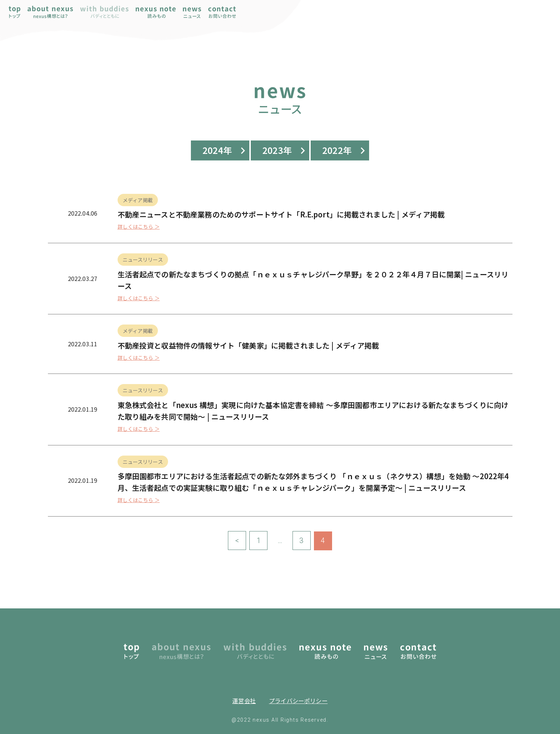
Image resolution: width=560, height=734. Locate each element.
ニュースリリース (143, 260)
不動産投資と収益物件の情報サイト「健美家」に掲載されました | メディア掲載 (248, 345)
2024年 (217, 150)
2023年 (277, 150)
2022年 (337, 150)
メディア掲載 (138, 200)
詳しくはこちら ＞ (139, 227)
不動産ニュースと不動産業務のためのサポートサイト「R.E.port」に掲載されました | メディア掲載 (281, 214)
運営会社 (244, 701)
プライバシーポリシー (298, 701)
